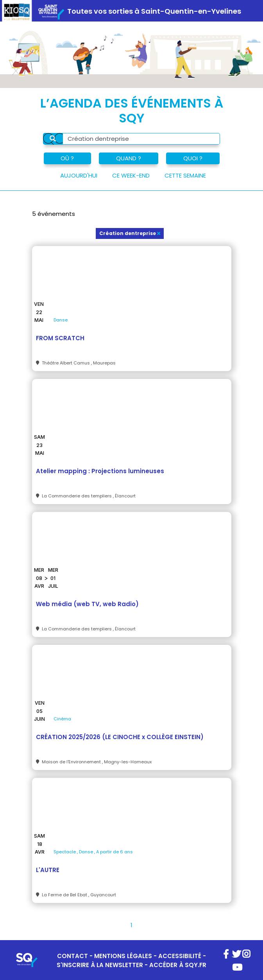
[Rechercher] (53, 139)
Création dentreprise (130, 233)
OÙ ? (67, 158)
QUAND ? (129, 158)
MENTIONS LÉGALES (123, 956)
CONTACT (72, 956)
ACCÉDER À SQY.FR (178, 965)
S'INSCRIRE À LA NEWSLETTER (100, 965)
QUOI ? (193, 158)
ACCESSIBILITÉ (180, 956)
